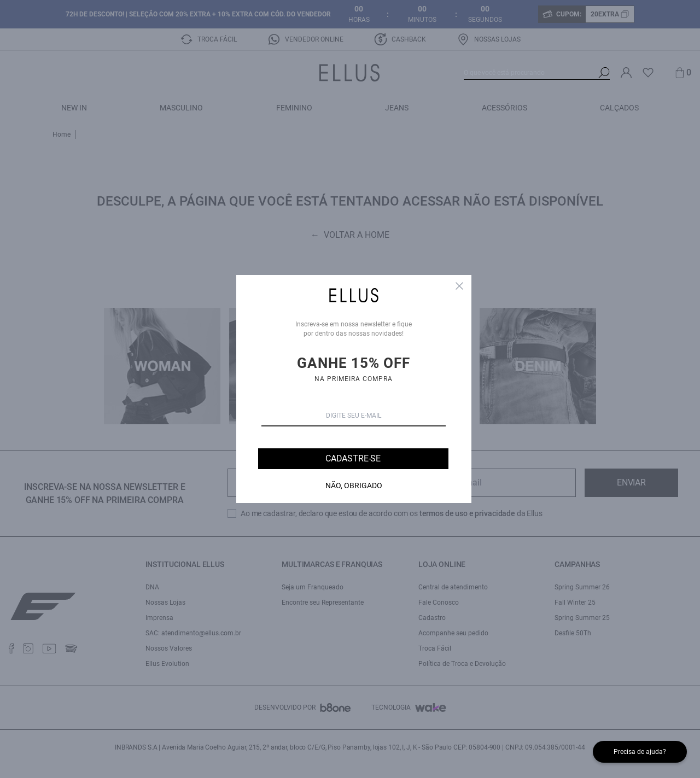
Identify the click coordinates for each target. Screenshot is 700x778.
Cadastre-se (353, 458)
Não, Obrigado (354, 485)
